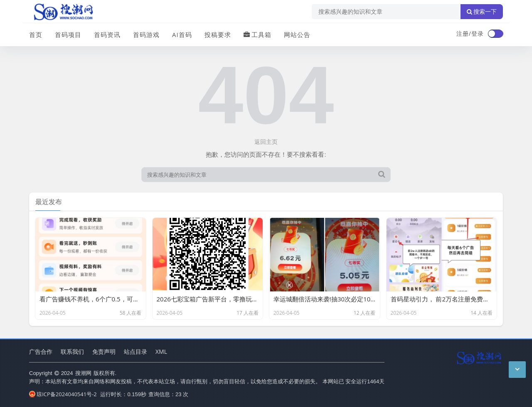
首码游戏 (146, 35)
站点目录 (135, 351)
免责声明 (104, 351)
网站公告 (297, 35)
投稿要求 (218, 35)
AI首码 (182, 35)
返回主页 (266, 142)
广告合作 (41, 351)
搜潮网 (83, 373)
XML (161, 351)
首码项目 (68, 35)
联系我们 (72, 351)
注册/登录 (470, 33)
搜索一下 (482, 12)
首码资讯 (107, 35)
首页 (36, 35)
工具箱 (257, 35)
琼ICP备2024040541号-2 (63, 394)
